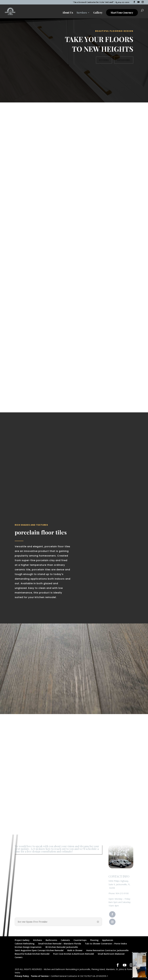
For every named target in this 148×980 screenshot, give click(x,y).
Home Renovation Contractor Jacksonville (107, 950)
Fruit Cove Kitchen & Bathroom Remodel (74, 954)
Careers (19, 957)
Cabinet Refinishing (25, 944)
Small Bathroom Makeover (111, 954)
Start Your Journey (122, 13)
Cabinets (65, 940)
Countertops (80, 940)
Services (82, 13)
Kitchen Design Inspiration (28, 947)
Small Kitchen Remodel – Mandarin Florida (60, 944)
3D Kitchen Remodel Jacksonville (61, 947)
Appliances (108, 940)
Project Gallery (22, 940)
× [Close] (144, 954)
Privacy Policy (22, 976)
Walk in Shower (75, 950)
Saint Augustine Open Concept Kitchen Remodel (39, 950)
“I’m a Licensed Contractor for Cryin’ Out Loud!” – (94, 2)
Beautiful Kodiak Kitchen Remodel (32, 954)
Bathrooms (124, 60)
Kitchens (104, 60)
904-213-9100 (122, 893)
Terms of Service (40, 976)
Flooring (94, 940)
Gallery (98, 13)
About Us (68, 13)
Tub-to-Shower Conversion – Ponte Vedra (106, 944)
